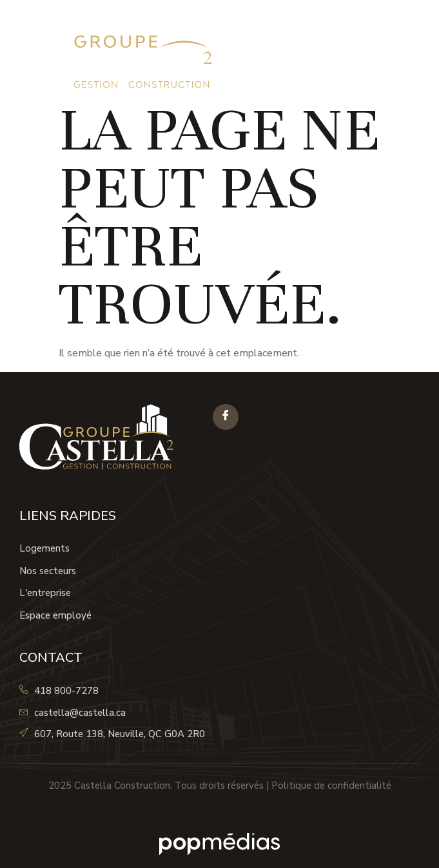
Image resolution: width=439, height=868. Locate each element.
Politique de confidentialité (331, 786)
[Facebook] (226, 417)
